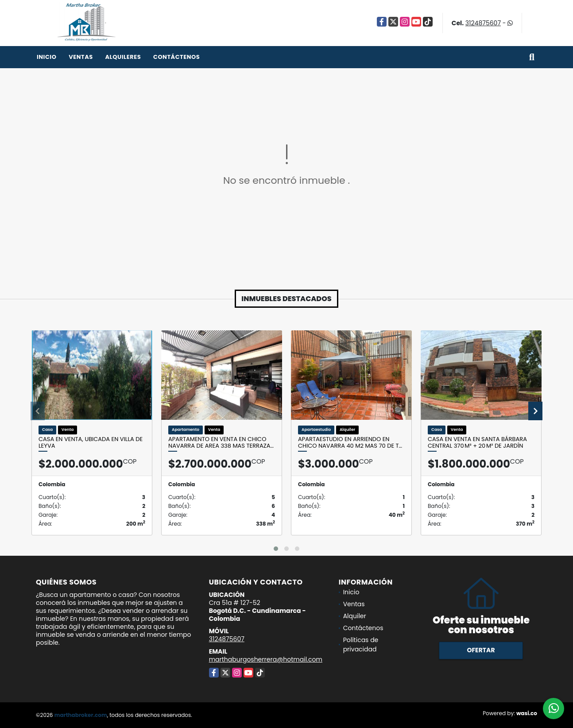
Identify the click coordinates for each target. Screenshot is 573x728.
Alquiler (355, 616)
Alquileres (123, 57)
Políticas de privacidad (361, 645)
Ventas (81, 57)
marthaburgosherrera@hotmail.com (266, 659)
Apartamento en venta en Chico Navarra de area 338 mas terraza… (221, 443)
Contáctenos (176, 57)
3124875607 (483, 23)
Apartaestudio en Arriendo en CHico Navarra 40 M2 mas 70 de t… (350, 443)
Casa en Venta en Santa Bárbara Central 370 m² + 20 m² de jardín (477, 443)
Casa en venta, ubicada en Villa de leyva (91, 443)
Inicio (46, 57)
